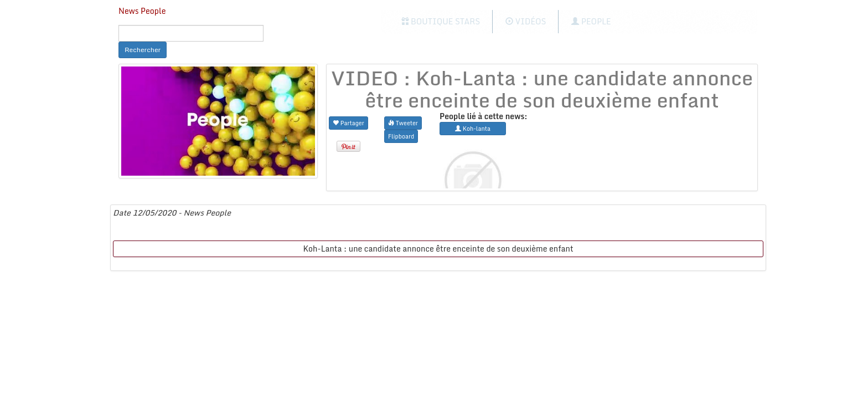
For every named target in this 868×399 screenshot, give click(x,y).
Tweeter (403, 123)
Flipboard (401, 136)
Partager (348, 123)
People (591, 21)
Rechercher (143, 50)
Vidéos (526, 21)
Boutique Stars (441, 21)
